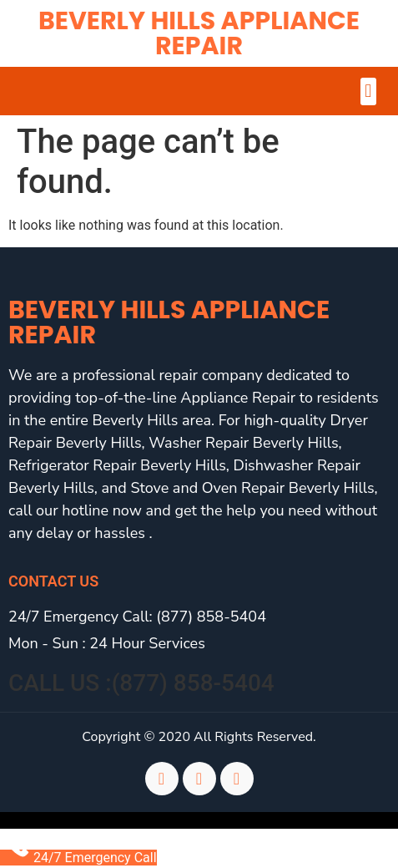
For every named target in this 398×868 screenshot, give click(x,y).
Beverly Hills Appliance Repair (199, 33)
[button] (368, 91)
